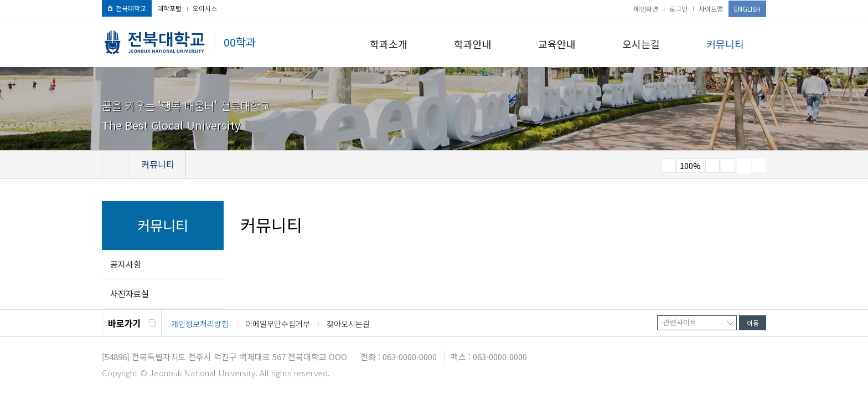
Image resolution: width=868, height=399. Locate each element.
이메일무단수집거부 (278, 324)
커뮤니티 (725, 44)
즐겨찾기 (728, 166)
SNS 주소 (759, 165)
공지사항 (126, 264)
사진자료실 (130, 293)
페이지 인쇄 (744, 166)
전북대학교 (127, 8)
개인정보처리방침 (200, 324)
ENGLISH (747, 9)
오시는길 (641, 44)
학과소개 (389, 44)
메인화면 (646, 9)
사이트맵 (711, 9)
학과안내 (473, 44)
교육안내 (557, 44)
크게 (712, 166)
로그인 (678, 9)
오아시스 (205, 8)
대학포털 (169, 8)
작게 (668, 166)
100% (690, 166)
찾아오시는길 (348, 324)
